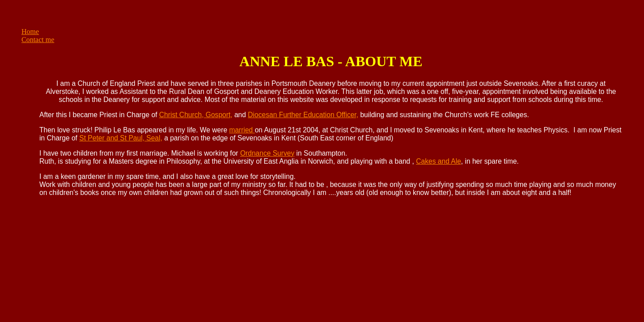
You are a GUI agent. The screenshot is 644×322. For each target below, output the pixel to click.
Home (30, 32)
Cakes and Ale (439, 161)
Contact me (38, 40)
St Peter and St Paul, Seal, (121, 138)
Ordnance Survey (267, 153)
